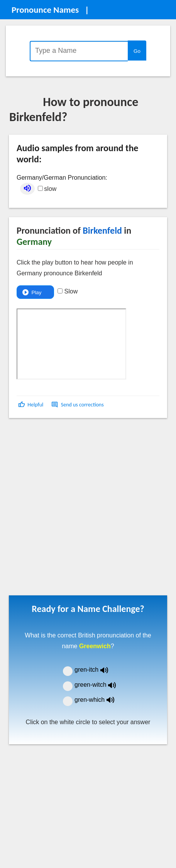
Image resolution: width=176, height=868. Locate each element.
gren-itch (97, 670)
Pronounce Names (45, 10)
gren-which (99, 700)
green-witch (100, 685)
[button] (31, 405)
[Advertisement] (83, 509)
